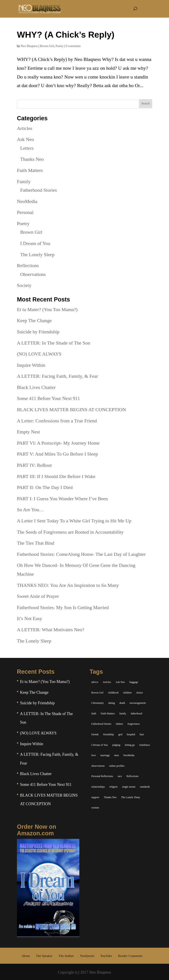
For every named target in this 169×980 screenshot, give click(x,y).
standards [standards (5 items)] (145, 787)
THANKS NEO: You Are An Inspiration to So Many (68, 585)
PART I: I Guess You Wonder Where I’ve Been (62, 499)
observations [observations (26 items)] (98, 766)
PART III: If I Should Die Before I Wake (56, 476)
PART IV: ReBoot (34, 465)
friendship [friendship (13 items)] (108, 734)
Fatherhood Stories (39, 190)
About (26, 956)
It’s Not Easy (30, 618)
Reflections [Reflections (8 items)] (133, 776)
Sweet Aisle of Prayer (38, 596)
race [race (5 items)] (120, 776)
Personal (25, 212)
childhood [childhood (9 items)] (113, 693)
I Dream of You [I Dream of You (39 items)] (100, 745)
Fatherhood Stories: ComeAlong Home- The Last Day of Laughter (81, 554)
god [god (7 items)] (120, 734)
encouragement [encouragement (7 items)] (138, 703)
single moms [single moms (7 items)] (129, 787)
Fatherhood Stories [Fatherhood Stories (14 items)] (101, 724)
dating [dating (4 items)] (112, 703)
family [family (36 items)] (123, 714)
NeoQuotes (87, 956)
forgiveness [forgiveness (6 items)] (134, 724)
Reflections (28, 266)
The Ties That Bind (36, 543)
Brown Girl (47, 46)
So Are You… (30, 510)
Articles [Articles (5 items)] (107, 682)
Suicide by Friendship (38, 332)
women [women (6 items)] (95, 808)
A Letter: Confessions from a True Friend (57, 421)
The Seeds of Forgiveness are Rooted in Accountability (70, 532)
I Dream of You (35, 243)
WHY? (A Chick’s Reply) (66, 35)
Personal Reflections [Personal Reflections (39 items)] (102, 776)
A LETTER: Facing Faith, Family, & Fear (57, 376)
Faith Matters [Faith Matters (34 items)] (108, 714)
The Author (66, 956)
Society (24, 285)
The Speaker (44, 956)
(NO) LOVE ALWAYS (39, 354)
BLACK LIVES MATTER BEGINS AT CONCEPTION (71, 410)
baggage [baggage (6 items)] (134, 682)
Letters (27, 148)
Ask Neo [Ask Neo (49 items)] (120, 682)
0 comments (73, 46)
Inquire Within (31, 365)
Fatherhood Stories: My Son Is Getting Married (63, 607)
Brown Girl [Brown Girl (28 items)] (97, 693)
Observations (33, 274)
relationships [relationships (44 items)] (98, 787)
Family (24, 182)
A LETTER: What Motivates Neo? (51, 630)
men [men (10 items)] (117, 755)
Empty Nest (28, 432)
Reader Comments (130, 956)
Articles (25, 128)
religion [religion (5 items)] (113, 787)
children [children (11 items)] (127, 693)
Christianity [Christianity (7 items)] (98, 703)
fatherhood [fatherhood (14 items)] (136, 714)
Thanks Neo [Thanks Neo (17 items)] (110, 797)
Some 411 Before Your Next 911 (48, 398)
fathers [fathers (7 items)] (119, 724)
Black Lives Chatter (36, 387)
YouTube (106, 956)
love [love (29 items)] (94, 755)
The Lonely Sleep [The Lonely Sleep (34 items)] (130, 797)
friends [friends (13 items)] (95, 734)
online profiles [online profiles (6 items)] (117, 766)
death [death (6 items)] (122, 703)
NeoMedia (27, 201)
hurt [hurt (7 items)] (142, 734)
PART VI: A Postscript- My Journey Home (58, 443)
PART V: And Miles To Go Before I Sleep (57, 454)
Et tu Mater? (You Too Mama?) (47, 309)
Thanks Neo (32, 159)
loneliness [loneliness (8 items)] (145, 745)
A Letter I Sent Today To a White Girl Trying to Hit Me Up (74, 521)
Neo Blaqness (29, 46)
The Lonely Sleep (37, 255)
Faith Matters (30, 170)
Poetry (60, 46)
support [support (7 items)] (95, 797)
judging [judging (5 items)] (116, 745)
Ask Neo (25, 139)
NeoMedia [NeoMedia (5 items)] (129, 755)
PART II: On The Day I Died (45, 487)
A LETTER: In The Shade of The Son (54, 343)
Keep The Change (34, 320)
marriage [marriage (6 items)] (105, 755)
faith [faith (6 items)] (94, 714)
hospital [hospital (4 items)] (131, 734)
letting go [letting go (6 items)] (130, 745)
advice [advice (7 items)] (95, 682)
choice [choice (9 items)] (139, 693)
